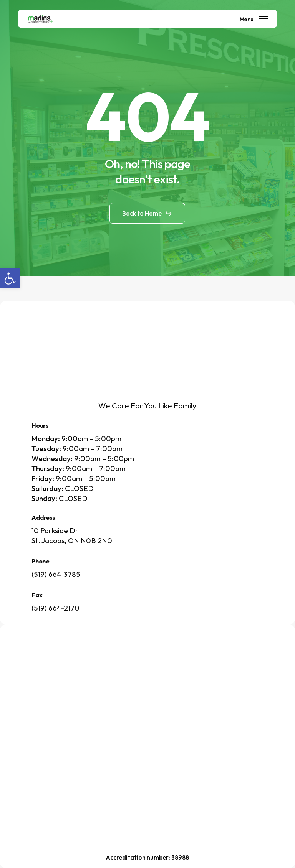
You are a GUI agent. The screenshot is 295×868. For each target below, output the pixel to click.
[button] (10, 278)
